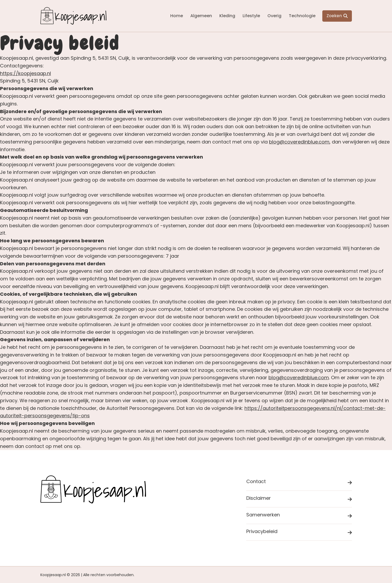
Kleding (227, 16)
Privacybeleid (299, 532)
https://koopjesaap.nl (25, 73)
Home (177, 16)
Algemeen (201, 16)
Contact (299, 482)
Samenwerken (299, 516)
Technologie (302, 16)
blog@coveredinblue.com (299, 142)
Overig (274, 16)
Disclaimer (299, 499)
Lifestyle (251, 16)
